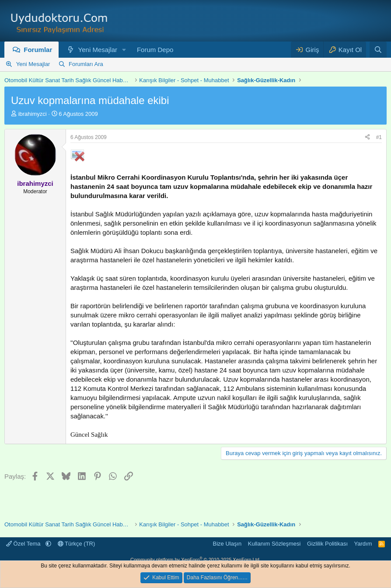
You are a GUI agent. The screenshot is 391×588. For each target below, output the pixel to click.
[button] (124, 50)
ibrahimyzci (33, 114)
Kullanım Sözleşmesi (274, 544)
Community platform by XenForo (195, 560)
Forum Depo (155, 50)
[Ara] (378, 50)
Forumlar (38, 50)
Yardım (363, 544)
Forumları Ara (86, 64)
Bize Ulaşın (227, 544)
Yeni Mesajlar (98, 50)
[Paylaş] (367, 137)
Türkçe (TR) (77, 544)
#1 (379, 137)
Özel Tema (24, 544)
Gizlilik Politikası (327, 544)
